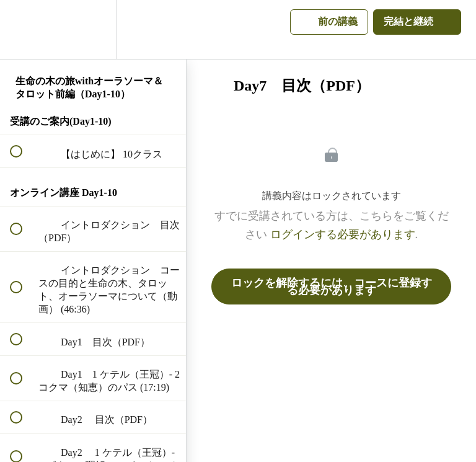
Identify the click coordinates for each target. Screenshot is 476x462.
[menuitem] (93, 29)
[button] (23, 29)
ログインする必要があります (343, 234)
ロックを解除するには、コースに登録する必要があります (332, 287)
